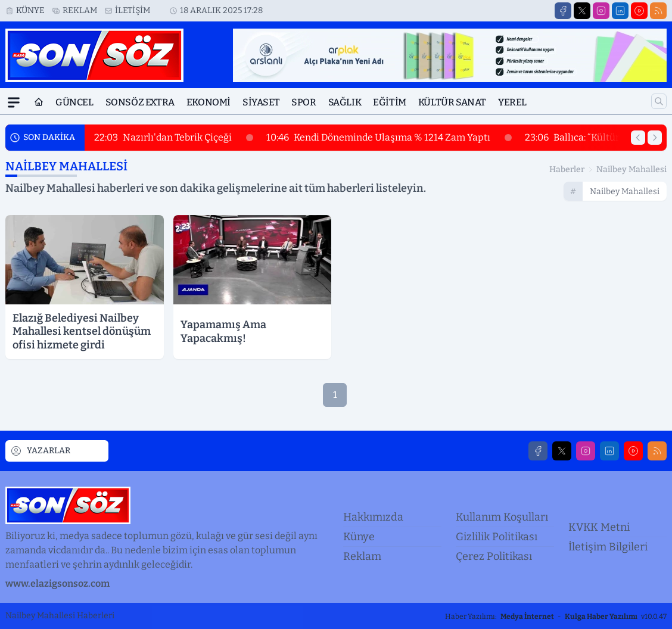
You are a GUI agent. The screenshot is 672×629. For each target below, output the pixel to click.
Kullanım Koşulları (502, 517)
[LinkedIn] (620, 11)
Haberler (567, 169)
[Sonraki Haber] (655, 138)
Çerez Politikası (494, 556)
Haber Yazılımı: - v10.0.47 (556, 616)
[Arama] (659, 101)
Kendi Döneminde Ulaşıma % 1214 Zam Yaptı (389, 138)
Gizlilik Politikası (497, 537)
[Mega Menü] (14, 102)
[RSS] (658, 11)
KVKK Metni (599, 527)
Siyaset (261, 102)
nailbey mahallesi (631, 169)
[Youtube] (639, 11)
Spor (304, 102)
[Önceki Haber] (638, 138)
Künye (30, 10)
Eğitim (390, 102)
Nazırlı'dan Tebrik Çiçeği (174, 138)
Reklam (80, 10)
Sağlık (345, 102)
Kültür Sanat (452, 102)
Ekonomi (209, 102)
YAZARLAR (40, 451)
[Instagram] (601, 11)
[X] (582, 11)
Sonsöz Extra (140, 102)
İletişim (133, 10)
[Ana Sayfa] (39, 102)
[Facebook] (563, 11)
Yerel (512, 102)
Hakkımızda (373, 517)
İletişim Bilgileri (608, 547)
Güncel (74, 102)
